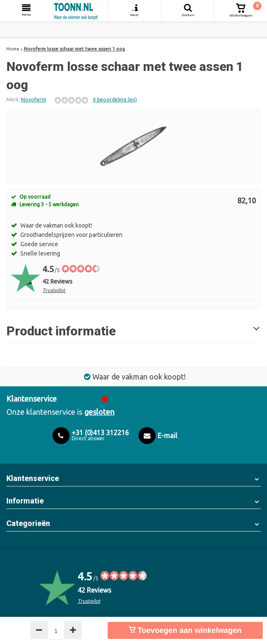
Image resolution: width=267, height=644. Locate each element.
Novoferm (34, 100)
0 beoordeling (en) (115, 100)
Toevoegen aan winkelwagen (185, 630)
